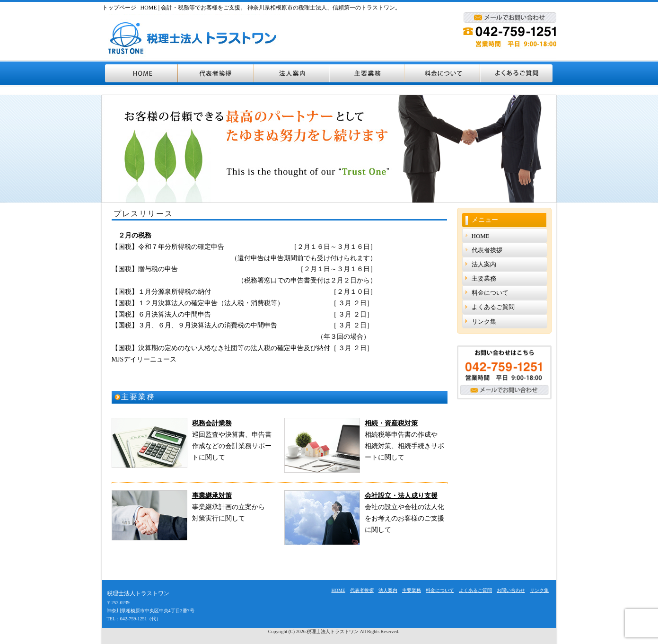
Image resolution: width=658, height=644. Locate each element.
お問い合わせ (511, 590)
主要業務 (367, 73)
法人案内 (292, 73)
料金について (443, 73)
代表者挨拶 (216, 73)
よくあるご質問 (518, 73)
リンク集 (484, 322)
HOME (140, 73)
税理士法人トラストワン (333, 631)
